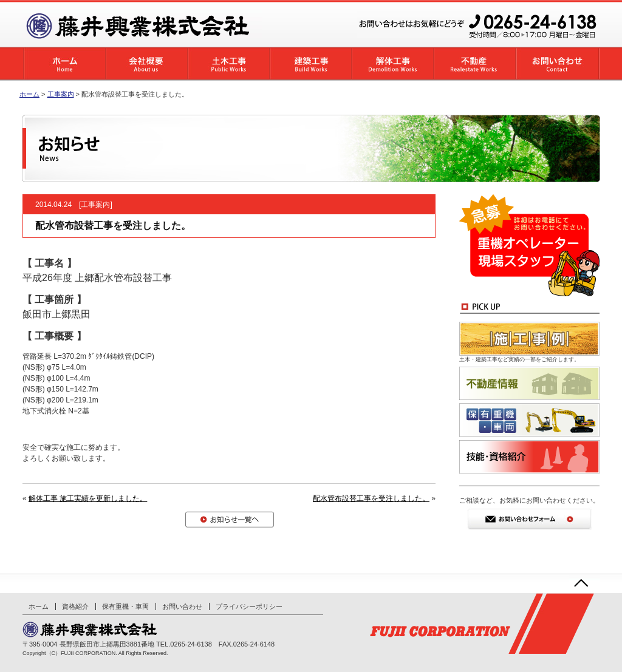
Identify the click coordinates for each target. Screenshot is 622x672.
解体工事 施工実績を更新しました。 (88, 498)
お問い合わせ (182, 606)
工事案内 (95, 205)
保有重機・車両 (125, 606)
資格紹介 (75, 606)
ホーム (29, 94)
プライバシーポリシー (249, 606)
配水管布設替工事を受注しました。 (371, 498)
